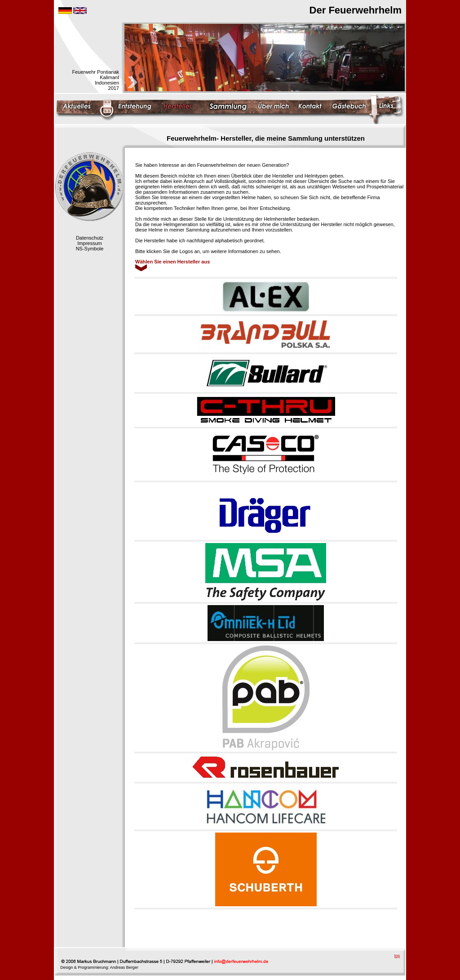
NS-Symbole (90, 249)
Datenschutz (90, 238)
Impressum (89, 243)
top (397, 956)
